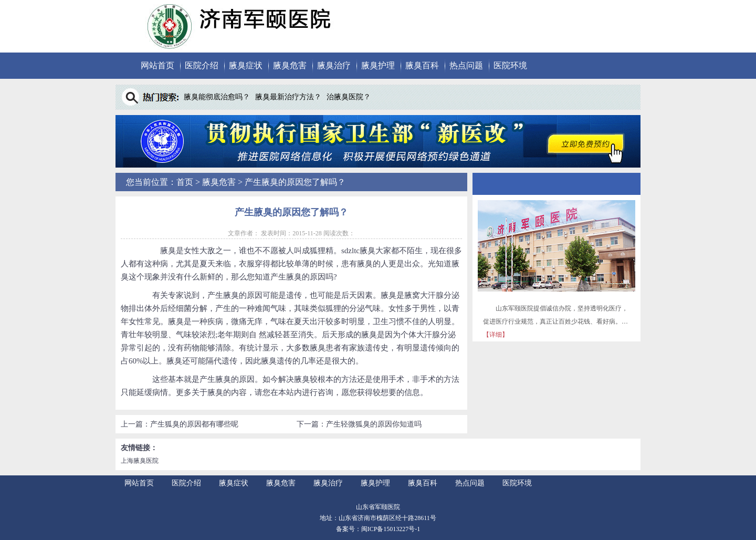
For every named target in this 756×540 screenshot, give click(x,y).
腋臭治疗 (334, 65)
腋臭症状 (246, 65)
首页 (185, 182)
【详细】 (496, 335)
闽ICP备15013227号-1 (391, 529)
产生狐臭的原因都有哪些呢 (194, 424)
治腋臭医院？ (349, 97)
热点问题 (466, 65)
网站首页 (157, 65)
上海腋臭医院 (140, 461)
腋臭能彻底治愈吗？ (217, 97)
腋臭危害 (290, 65)
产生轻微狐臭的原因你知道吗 (374, 424)
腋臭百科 (422, 65)
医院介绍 (202, 65)
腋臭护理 (378, 65)
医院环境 (510, 65)
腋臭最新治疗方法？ (288, 97)
